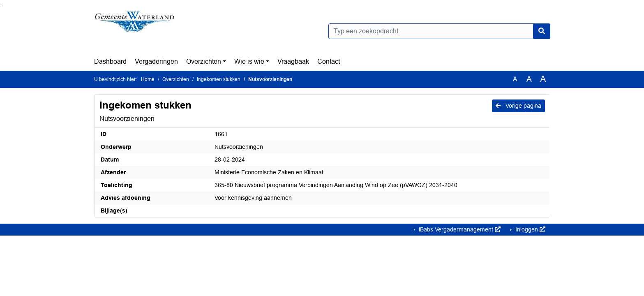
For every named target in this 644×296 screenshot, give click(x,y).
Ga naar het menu (2, 5)
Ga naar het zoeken (1, 5)
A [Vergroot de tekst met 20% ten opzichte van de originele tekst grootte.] (529, 79)
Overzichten (204, 61)
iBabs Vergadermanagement (459, 229)
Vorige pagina (518, 106)
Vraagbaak (293, 61)
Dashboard (110, 61)
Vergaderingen (156, 61)
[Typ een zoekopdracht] (439, 31)
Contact (329, 61)
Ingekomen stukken (219, 79)
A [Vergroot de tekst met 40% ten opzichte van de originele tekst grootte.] (543, 79)
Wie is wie (249, 61)
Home (148, 79)
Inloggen (530, 229)
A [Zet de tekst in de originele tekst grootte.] (515, 79)
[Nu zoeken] (542, 31)
